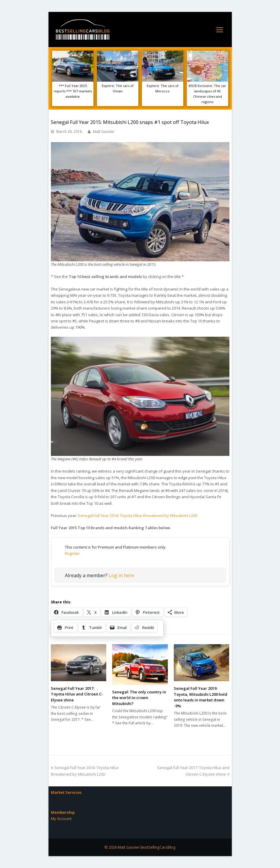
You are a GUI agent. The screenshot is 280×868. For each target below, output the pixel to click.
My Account (61, 819)
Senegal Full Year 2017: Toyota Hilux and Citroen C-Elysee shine (77, 694)
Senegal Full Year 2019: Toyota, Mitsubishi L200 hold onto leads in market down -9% (201, 697)
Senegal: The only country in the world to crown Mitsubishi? (139, 698)
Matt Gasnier (104, 132)
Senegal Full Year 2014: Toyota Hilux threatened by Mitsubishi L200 (138, 515)
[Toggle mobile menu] (220, 29)
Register (72, 553)
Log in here (121, 575)
